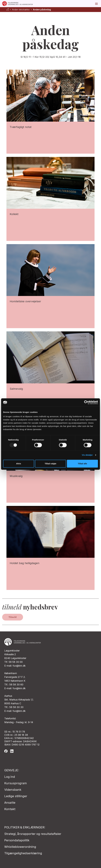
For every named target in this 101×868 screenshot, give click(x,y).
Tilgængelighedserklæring (23, 853)
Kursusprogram (16, 783)
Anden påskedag (42, 10)
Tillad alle (82, 464)
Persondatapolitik (17, 840)
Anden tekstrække (21, 10)
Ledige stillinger (16, 796)
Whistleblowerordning (20, 847)
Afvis (19, 464)
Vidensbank (13, 790)
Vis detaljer (87, 455)
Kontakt (10, 809)
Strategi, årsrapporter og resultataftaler (33, 834)
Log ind (10, 777)
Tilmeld (13, 617)
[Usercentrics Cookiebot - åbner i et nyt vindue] (86, 402)
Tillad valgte (50, 464)
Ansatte (10, 803)
